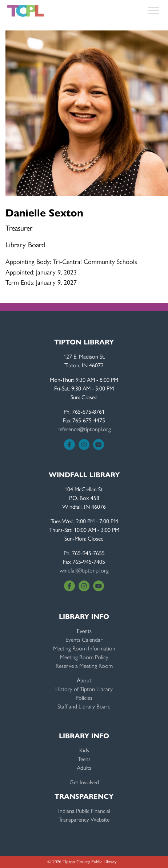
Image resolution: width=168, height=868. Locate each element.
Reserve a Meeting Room (84, 666)
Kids (84, 750)
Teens (84, 759)
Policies (84, 697)
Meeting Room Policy (84, 657)
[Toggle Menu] (153, 10)
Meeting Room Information (84, 648)
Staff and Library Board (84, 706)
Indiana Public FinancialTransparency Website (84, 815)
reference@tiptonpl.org (84, 429)
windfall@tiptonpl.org (84, 570)
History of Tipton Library (84, 689)
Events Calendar (84, 639)
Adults (84, 767)
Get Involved (84, 782)
